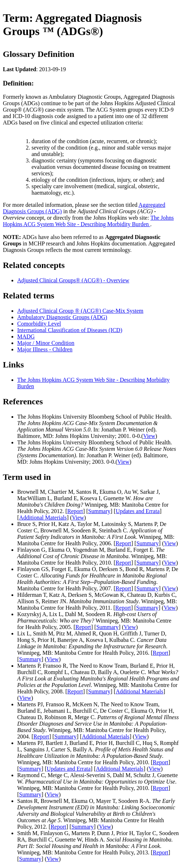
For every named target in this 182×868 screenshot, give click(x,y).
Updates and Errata (138, 511)
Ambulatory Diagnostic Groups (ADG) (62, 317)
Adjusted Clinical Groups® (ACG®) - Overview (73, 280)
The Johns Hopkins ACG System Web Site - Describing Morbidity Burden (88, 221)
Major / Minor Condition (46, 343)
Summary (99, 511)
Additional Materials (43, 518)
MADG (26, 337)
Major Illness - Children (45, 349)
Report (75, 511)
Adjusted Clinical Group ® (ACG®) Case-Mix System (80, 311)
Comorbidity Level (39, 324)
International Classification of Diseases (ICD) (70, 330)
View (149, 436)
